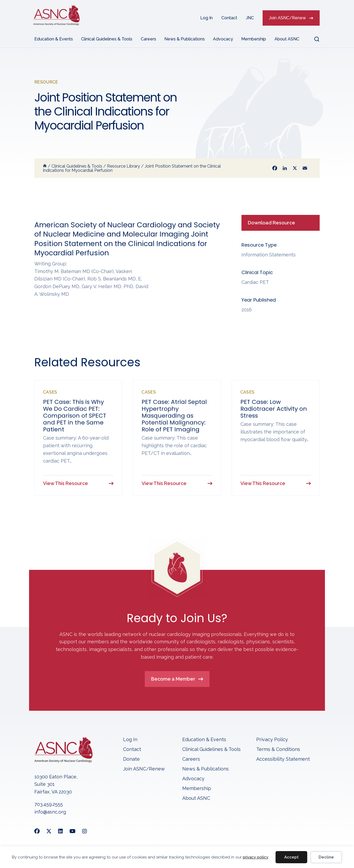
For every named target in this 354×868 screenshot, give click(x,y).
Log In (206, 18)
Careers (148, 39)
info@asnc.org (50, 812)
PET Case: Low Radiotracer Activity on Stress (274, 409)
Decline (326, 857)
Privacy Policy (272, 740)
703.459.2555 (49, 804)
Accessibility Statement (283, 760)
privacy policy (256, 857)
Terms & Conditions (278, 750)
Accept (291, 857)
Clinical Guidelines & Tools (107, 39)
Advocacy (223, 39)
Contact (229, 18)
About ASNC (287, 39)
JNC (250, 18)
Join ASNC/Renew (287, 18)
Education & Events (54, 39)
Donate (131, 760)
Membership (254, 39)
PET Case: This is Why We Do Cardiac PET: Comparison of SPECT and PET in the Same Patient (75, 416)
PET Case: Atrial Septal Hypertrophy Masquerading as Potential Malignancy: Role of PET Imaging (174, 416)
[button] (314, 39)
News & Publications (185, 39)
